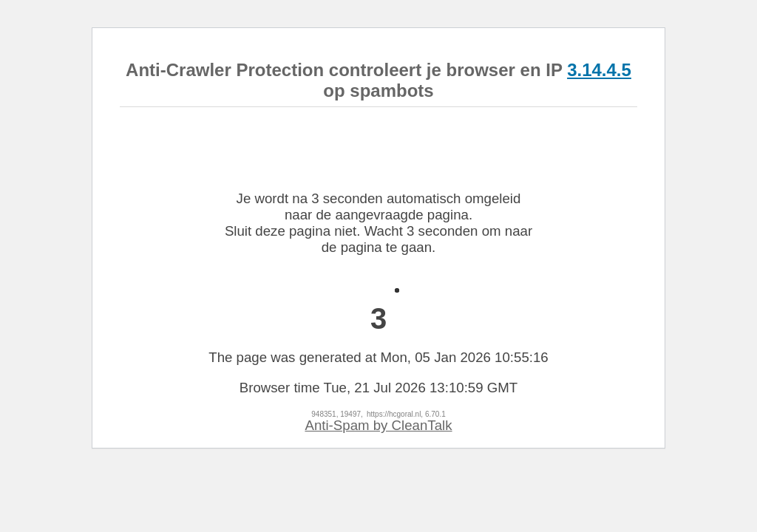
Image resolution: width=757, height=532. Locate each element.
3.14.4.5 (599, 70)
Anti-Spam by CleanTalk (378, 425)
